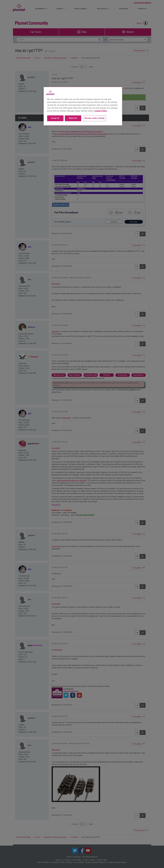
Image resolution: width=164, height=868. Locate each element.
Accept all (55, 118)
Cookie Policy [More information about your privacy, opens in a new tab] (101, 111)
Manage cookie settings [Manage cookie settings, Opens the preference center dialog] (95, 118)
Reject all (73, 118)
